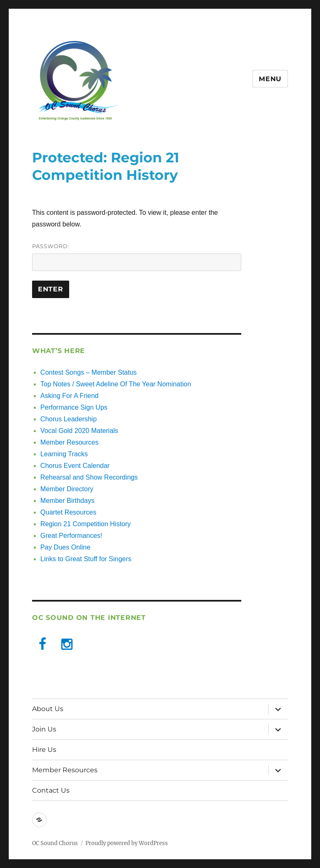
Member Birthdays (67, 501)
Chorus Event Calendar (75, 466)
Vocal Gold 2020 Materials (79, 431)
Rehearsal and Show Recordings (89, 477)
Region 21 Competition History (86, 524)
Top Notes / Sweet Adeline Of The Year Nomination (116, 384)
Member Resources (70, 442)
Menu (270, 79)
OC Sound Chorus (55, 843)
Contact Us (51, 790)
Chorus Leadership (69, 419)
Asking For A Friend (70, 396)
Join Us (44, 729)
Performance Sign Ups (74, 407)
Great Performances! (71, 536)
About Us (48, 709)
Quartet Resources (68, 512)
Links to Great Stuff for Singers (86, 559)
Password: (137, 257)
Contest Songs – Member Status (89, 372)
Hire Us (44, 750)
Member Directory (67, 489)
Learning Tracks (64, 454)
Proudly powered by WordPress (127, 843)
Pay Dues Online (65, 547)
